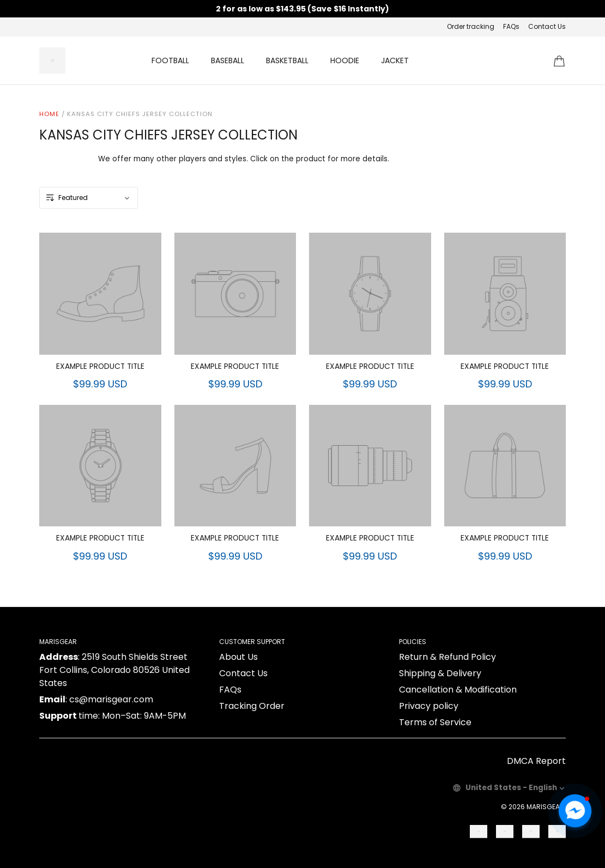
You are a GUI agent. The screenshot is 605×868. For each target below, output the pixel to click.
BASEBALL (228, 60)
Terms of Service (435, 722)
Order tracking (471, 26)
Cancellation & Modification (458, 690)
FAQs (511, 26)
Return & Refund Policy (447, 657)
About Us (238, 657)
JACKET (395, 60)
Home (49, 114)
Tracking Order (252, 706)
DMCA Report (536, 761)
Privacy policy (429, 706)
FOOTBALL (170, 60)
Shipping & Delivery (440, 673)
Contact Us (547, 26)
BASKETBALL (287, 60)
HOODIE (345, 60)
